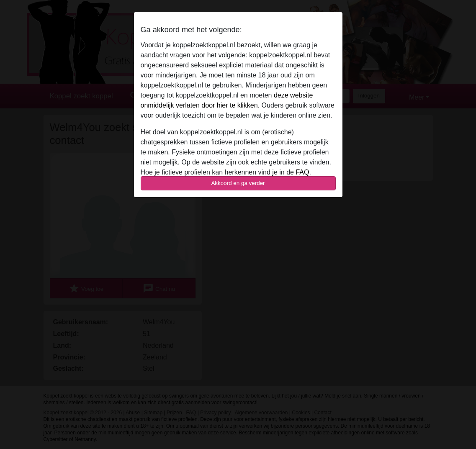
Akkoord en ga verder (238, 183)
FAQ (302, 172)
